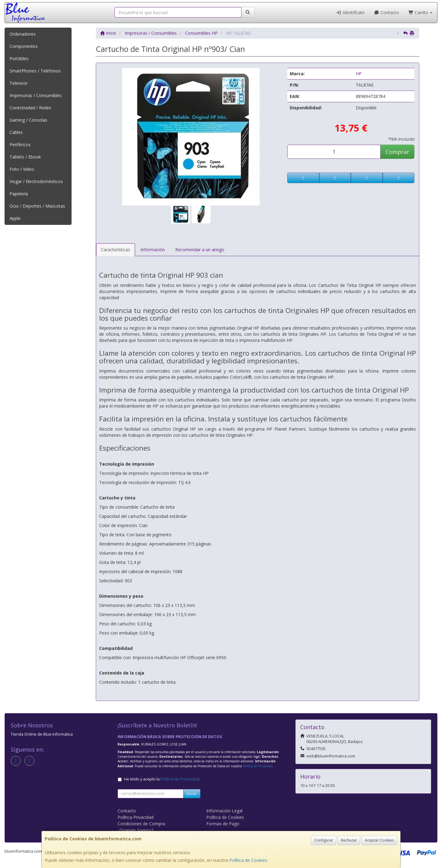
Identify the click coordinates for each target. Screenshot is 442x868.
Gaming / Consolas (28, 120)
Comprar (397, 152)
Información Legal (224, 811)
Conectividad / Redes (30, 108)
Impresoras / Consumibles (36, 95)
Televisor (19, 83)
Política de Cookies (248, 860)
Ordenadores (23, 34)
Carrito (421, 12)
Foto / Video (22, 169)
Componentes (24, 46)
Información (153, 250)
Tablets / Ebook (25, 157)
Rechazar (349, 840)
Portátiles (19, 59)
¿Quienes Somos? (135, 830)
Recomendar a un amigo (200, 250)
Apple (15, 218)
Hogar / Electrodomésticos (36, 181)
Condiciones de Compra (141, 824)
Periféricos (20, 145)
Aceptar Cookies (379, 840)
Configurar (324, 840)
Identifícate (351, 12)
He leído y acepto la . (162, 779)
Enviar (192, 794)
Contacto (386, 12)
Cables (16, 132)
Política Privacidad (136, 817)
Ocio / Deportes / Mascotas (37, 206)
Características (116, 250)
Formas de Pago (223, 824)
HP (359, 74)
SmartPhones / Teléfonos (35, 71)
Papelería (19, 194)
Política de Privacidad (258, 766)
